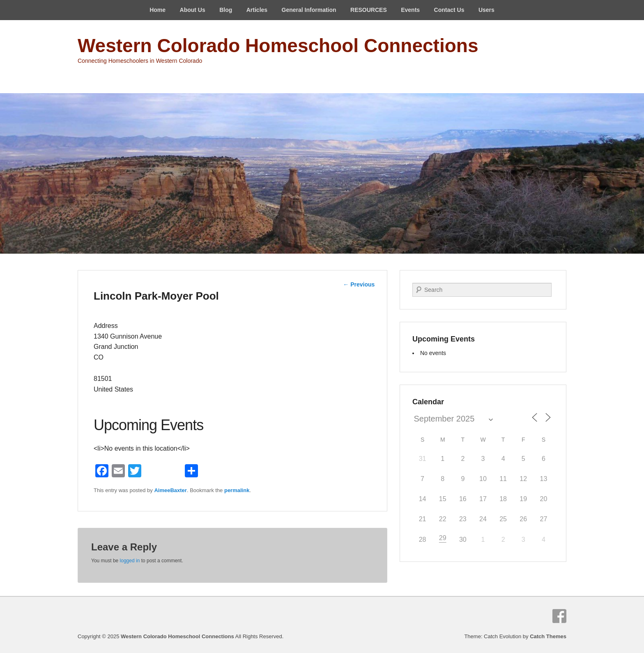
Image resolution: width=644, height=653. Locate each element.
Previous (359, 284)
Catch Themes (548, 636)
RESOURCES (369, 10)
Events (410, 10)
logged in (130, 561)
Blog (226, 10)
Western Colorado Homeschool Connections (278, 46)
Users (486, 10)
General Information (309, 10)
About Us (193, 10)
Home (158, 10)
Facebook (559, 616)
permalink (237, 490)
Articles (257, 10)
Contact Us (449, 10)
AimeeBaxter (170, 490)
